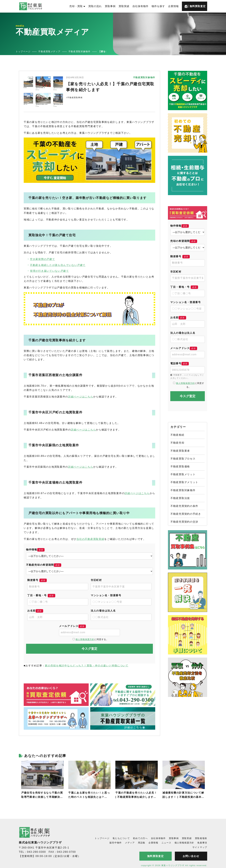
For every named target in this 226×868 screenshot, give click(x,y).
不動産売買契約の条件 (184, 506)
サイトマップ (200, 847)
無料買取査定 (195, 6)
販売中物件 (116, 843)
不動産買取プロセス (183, 459)
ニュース (166, 843)
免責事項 (202, 843)
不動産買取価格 (180, 466)
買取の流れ (95, 6)
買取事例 (110, 6)
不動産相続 (177, 435)
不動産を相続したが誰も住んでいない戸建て (58, 265)
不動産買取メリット (183, 474)
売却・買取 (77, 6)
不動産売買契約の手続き (186, 514)
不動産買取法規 (180, 498)
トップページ (102, 838)
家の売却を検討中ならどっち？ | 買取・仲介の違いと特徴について (87, 666)
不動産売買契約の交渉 (184, 522)
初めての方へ (140, 838)
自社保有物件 (140, 6)
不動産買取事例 (75, 98)
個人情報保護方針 (85, 639)
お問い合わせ (191, 856)
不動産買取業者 (180, 451)
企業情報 (173, 6)
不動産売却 (177, 443)
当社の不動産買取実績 (90, 539)
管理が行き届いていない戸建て (49, 271)
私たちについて (121, 838)
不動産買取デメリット (184, 482)
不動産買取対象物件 (183, 490)
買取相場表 (201, 838)
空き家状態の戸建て (42, 259)
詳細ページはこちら (81, 397)
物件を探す (158, 6)
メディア (130, 843)
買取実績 (124, 6)
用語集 (142, 843)
